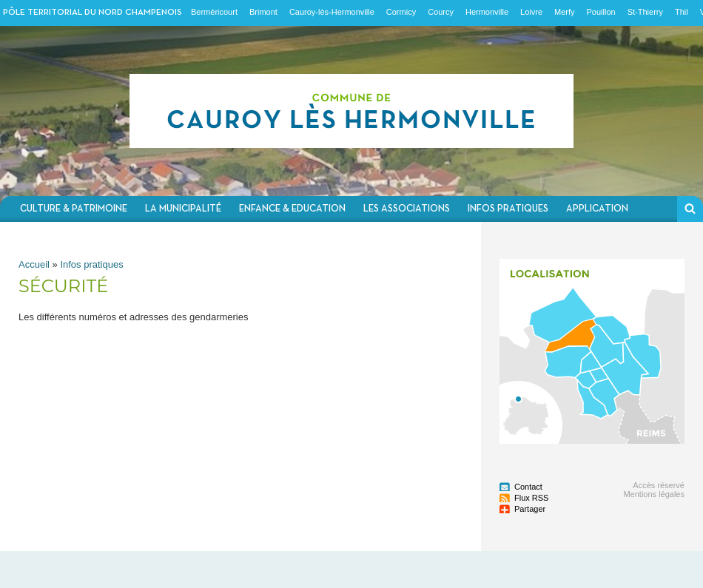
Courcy (441, 12)
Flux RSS (531, 498)
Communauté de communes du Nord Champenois (351, 111)
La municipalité (183, 209)
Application (597, 209)
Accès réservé (659, 485)
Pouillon (601, 12)
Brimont (263, 12)
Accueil (34, 264)
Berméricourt (214, 12)
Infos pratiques (508, 209)
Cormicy (401, 12)
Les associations (407, 209)
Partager (530, 509)
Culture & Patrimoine (74, 209)
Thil (682, 12)
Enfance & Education (292, 209)
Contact (528, 487)
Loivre (531, 12)
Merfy (565, 12)
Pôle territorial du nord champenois (92, 13)
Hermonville (487, 12)
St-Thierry (645, 12)
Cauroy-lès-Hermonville (332, 12)
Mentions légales (654, 494)
